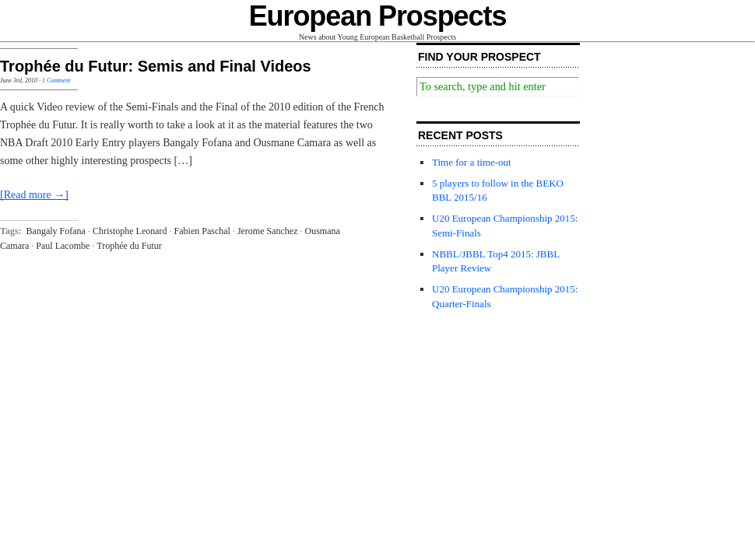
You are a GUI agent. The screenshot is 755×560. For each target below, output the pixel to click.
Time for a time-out (472, 162)
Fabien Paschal (202, 231)
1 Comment (56, 80)
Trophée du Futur (129, 246)
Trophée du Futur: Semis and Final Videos (156, 66)
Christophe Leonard (130, 231)
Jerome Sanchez (268, 231)
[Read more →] (34, 195)
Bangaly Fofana (56, 231)
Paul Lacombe (63, 246)
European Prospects (378, 16)
